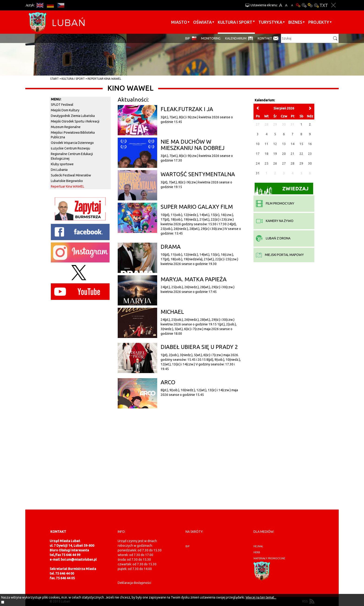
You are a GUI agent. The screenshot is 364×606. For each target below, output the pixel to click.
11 (266, 144)
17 (258, 154)
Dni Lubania (59, 170)
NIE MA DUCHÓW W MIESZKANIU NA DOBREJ (193, 145)
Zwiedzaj (282, 190)
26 (275, 163)
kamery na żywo (275, 221)
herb (257, 552)
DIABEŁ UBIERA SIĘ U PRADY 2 (199, 347)
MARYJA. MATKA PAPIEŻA (194, 279)
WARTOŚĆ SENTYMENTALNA (198, 174)
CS (61, 5)
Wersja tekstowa (324, 5)
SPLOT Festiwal (62, 105)
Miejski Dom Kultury (65, 110)
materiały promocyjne (269, 558)
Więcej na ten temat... (261, 597)
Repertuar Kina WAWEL (104, 79)
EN (40, 5)
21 (292, 154)
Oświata (202, 22)
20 (284, 154)
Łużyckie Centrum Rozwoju (70, 148)
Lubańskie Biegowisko (67, 181)
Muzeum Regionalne (66, 127)
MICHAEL (172, 312)
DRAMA (171, 247)
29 (301, 163)
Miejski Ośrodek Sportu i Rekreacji (75, 121)
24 (258, 163)
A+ (281, 5)
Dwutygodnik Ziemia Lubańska (73, 116)
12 (275, 144)
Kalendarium (236, 38)
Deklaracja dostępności (134, 583)
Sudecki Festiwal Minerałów (71, 175)
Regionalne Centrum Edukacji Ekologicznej (72, 156)
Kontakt (265, 38)
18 (266, 154)
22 (301, 154)
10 (258, 144)
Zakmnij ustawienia (333, 5)
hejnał (258, 546)
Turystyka (270, 22)
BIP (188, 38)
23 (310, 154)
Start (54, 79)
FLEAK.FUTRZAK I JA (187, 109)
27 (284, 163)
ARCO (168, 382)
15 (301, 144)
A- (292, 5)
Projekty (319, 22)
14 (292, 144)
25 (266, 163)
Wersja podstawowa (298, 5)
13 (284, 144)
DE (50, 5)
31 (258, 173)
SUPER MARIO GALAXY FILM (197, 207)
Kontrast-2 (316, 5)
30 (310, 163)
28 (292, 163)
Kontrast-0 (304, 5)
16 (310, 144)
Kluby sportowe (62, 164)
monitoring (211, 38)
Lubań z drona (273, 238)
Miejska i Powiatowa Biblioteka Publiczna (73, 135)
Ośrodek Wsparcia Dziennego (72, 143)
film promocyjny (275, 203)
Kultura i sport (235, 22)
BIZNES (295, 22)
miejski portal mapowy (280, 255)
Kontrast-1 (310, 5)
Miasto (179, 22)
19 (275, 154)
